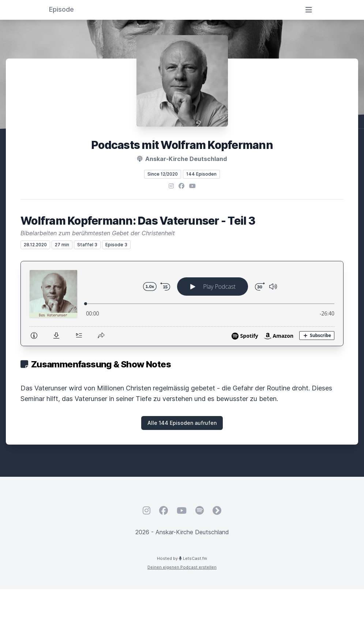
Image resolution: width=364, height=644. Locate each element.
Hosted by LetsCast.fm (182, 558)
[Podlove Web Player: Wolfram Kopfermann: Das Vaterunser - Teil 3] (182, 304)
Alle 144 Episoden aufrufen (182, 423)
